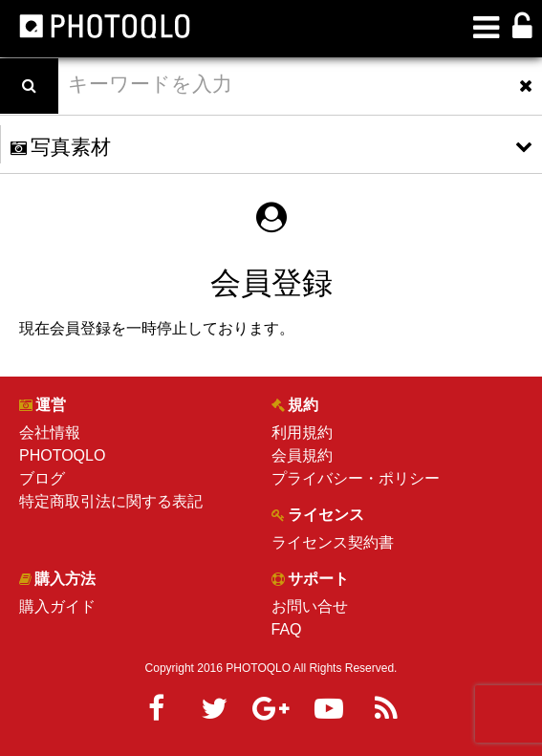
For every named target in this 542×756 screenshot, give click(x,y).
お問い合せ (310, 606)
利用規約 (302, 432)
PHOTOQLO (62, 455)
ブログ (42, 478)
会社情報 (50, 432)
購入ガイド (57, 606)
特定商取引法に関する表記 (111, 501)
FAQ (287, 629)
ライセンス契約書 (333, 542)
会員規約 (302, 455)
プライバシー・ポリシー (356, 478)
